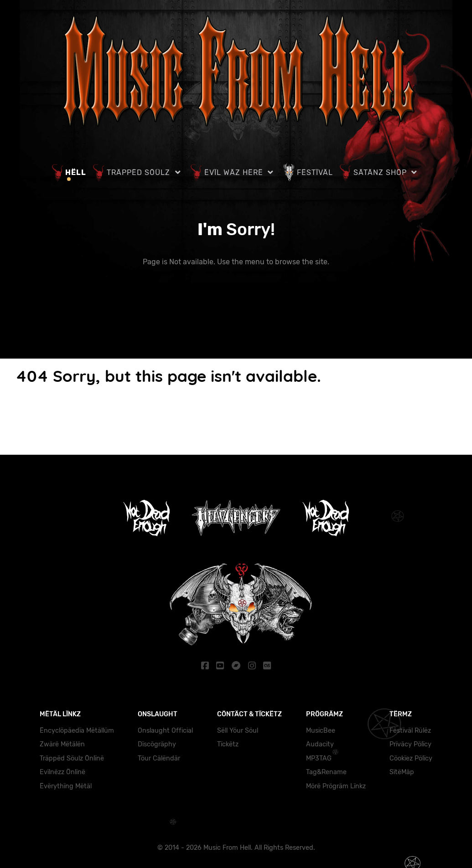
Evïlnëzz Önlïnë (62, 772)
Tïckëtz (228, 744)
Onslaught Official (165, 730)
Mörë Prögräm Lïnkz (336, 786)
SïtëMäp (402, 772)
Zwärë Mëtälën (62, 744)
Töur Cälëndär (159, 758)
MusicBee (321, 730)
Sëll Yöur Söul (238, 730)
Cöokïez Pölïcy (411, 758)
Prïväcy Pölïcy (410, 744)
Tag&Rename (326, 772)
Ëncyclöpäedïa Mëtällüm (77, 730)
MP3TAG (319, 758)
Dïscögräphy (157, 744)
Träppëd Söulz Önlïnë (72, 758)
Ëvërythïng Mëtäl (66, 786)
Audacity (320, 744)
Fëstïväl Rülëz (410, 730)
